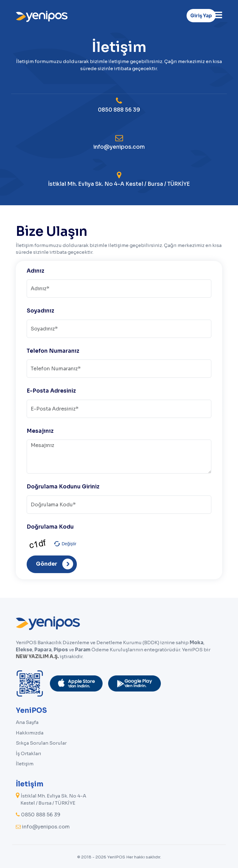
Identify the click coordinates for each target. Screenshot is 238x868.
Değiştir (69, 544)
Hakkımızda (30, 733)
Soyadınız (40, 311)
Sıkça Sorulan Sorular (41, 743)
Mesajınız (40, 431)
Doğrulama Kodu (50, 527)
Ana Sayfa (27, 722)
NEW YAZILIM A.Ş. (37, 656)
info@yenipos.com (119, 142)
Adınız (35, 271)
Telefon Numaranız (53, 351)
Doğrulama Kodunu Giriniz (63, 487)
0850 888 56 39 (119, 105)
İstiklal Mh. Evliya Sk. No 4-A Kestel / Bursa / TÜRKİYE (119, 179)
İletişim (25, 764)
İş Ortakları (29, 753)
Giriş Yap (201, 16)
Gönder (55, 564)
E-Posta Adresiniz (51, 391)
